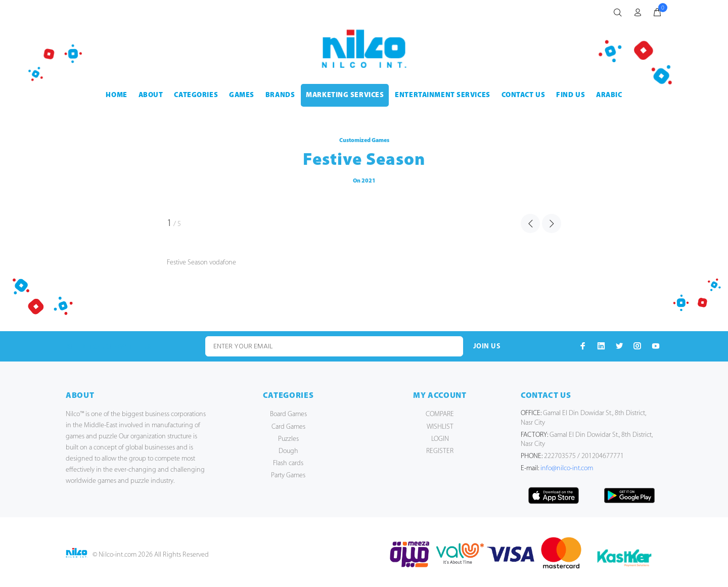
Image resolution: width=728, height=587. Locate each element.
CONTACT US (524, 95)
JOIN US (487, 347)
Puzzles (288, 439)
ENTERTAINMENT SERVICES (442, 95)
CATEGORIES (196, 95)
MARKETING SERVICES (345, 95)
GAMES (242, 95)
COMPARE (440, 414)
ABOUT (151, 95)
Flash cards (288, 463)
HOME (116, 95)
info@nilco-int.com (567, 468)
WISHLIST (440, 427)
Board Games (288, 414)
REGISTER (440, 451)
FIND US (571, 95)
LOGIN (440, 439)
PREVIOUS (530, 223)
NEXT (552, 223)
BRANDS (280, 95)
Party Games (288, 476)
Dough (288, 451)
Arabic (609, 95)
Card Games (288, 427)
